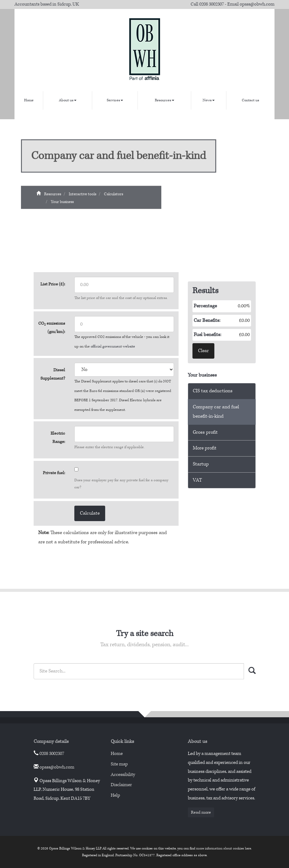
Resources (165, 100)
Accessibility (123, 775)
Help (115, 795)
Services (115, 100)
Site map (119, 764)
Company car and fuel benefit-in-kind (216, 412)
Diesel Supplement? (53, 374)
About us (68, 100)
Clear (203, 351)
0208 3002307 (212, 4)
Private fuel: (54, 473)
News (209, 100)
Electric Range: (58, 438)
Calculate (90, 513)
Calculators (114, 197)
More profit (205, 448)
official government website (113, 346)
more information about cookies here (224, 848)
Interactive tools (83, 197)
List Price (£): (53, 284)
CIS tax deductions (213, 391)
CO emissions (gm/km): (52, 328)
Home (29, 100)
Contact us (250, 100)
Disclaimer (121, 785)
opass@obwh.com (257, 4)
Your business (62, 205)
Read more (201, 812)
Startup (201, 464)
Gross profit (205, 432)
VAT (197, 480)
